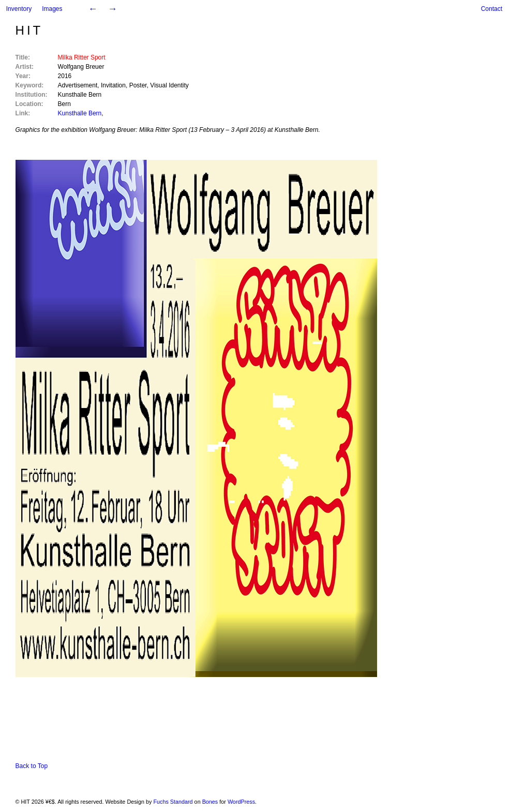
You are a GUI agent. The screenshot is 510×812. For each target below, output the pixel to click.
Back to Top (32, 766)
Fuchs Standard (173, 802)
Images (52, 9)
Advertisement (78, 85)
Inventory (19, 9)
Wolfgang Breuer (81, 67)
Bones (210, 802)
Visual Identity (169, 85)
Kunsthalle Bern (80, 95)
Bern (64, 104)
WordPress (241, 802)
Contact (492, 9)
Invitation (113, 85)
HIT (29, 30)
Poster (138, 85)
